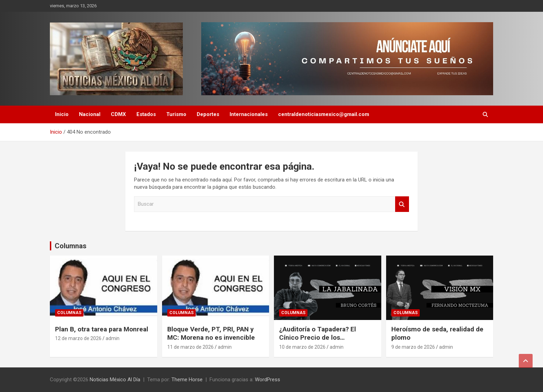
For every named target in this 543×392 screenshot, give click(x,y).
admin (113, 338)
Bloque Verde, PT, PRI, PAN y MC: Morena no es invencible (211, 333)
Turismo (176, 114)
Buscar (402, 204)
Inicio (62, 114)
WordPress (268, 380)
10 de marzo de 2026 (302, 347)
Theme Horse (187, 380)
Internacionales (249, 114)
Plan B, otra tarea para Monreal (102, 329)
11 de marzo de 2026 (190, 347)
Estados (146, 114)
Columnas (71, 246)
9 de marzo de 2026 (413, 347)
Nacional (90, 114)
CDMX (118, 114)
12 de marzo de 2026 (78, 338)
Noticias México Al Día (115, 380)
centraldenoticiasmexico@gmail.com (324, 114)
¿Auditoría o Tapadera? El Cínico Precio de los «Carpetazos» (318, 338)
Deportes (208, 114)
